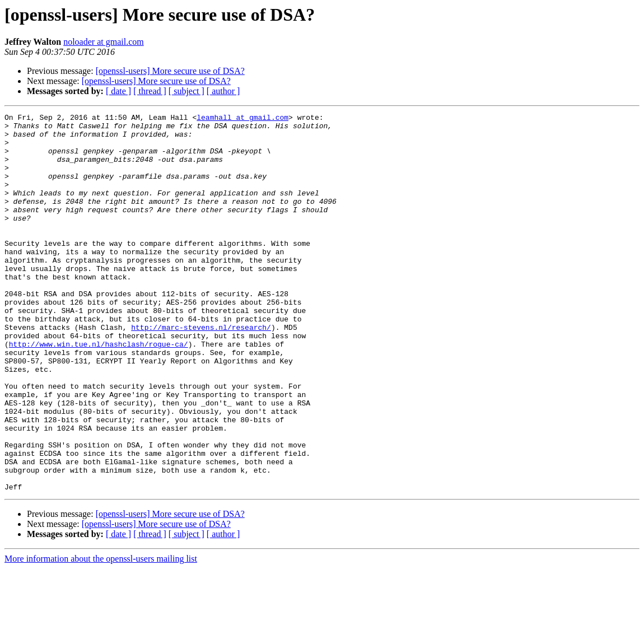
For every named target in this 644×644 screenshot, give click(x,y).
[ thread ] (150, 91)
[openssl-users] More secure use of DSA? (170, 71)
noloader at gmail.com (104, 42)
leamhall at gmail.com (242, 119)
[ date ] (118, 91)
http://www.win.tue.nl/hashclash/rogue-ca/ (99, 391)
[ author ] (223, 91)
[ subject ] (186, 91)
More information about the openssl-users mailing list (101, 634)
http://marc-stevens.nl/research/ (201, 371)
